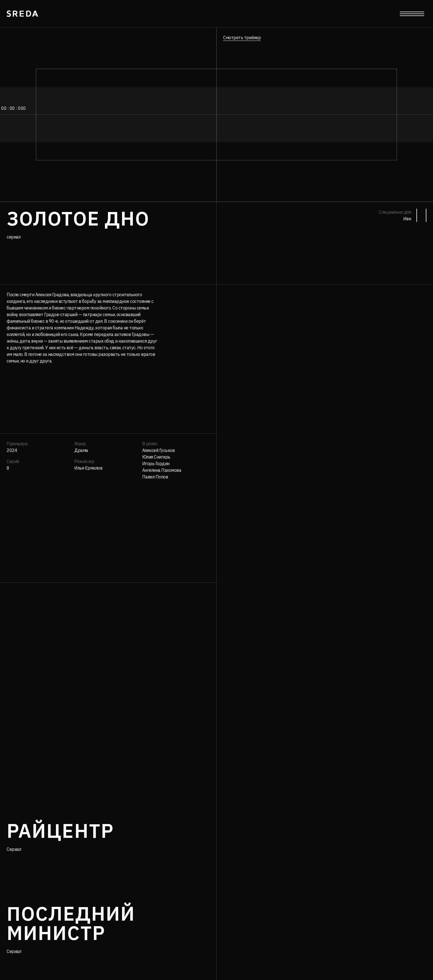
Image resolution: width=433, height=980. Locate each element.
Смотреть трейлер (242, 38)
